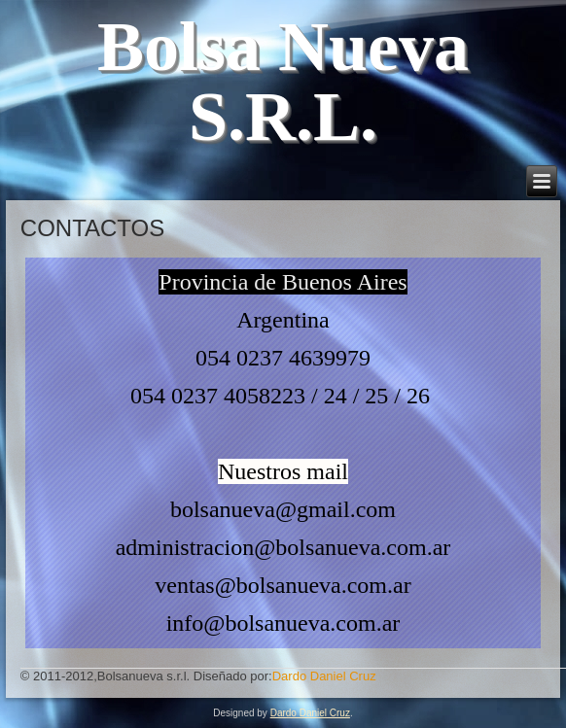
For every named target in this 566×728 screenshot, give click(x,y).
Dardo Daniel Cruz (310, 713)
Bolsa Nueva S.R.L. (283, 82)
